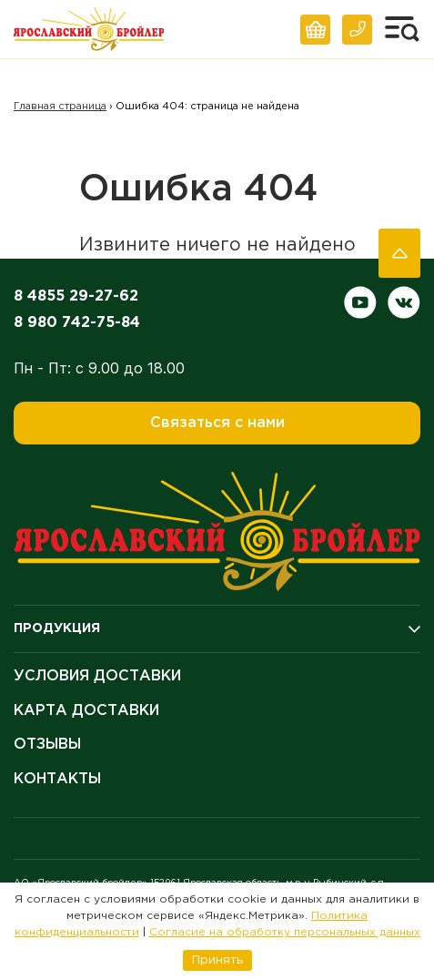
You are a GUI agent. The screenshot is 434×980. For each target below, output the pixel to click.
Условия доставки (97, 676)
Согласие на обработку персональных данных (285, 932)
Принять (217, 960)
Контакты (57, 779)
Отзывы (47, 745)
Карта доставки (86, 711)
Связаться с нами (217, 423)
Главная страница (60, 107)
